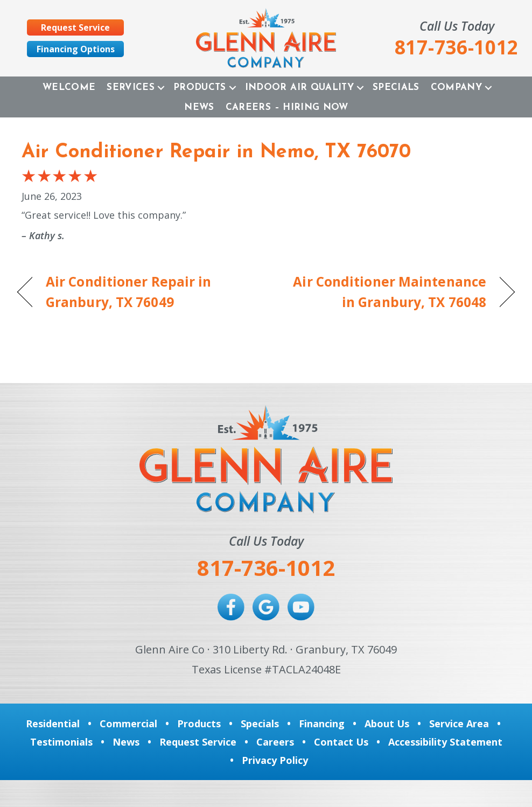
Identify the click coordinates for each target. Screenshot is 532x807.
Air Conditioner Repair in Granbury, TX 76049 (128, 292)
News (199, 107)
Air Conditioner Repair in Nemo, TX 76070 (216, 152)
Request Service (198, 742)
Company (456, 88)
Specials (396, 88)
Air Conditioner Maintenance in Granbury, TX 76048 (383, 292)
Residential (53, 723)
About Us (387, 723)
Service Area (459, 723)
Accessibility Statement (445, 742)
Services (131, 88)
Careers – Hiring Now (287, 107)
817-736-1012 (266, 568)
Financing (322, 723)
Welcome (69, 88)
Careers (275, 742)
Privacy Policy (275, 760)
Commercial (128, 723)
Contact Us (341, 742)
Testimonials (61, 742)
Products (200, 88)
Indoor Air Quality (299, 88)
